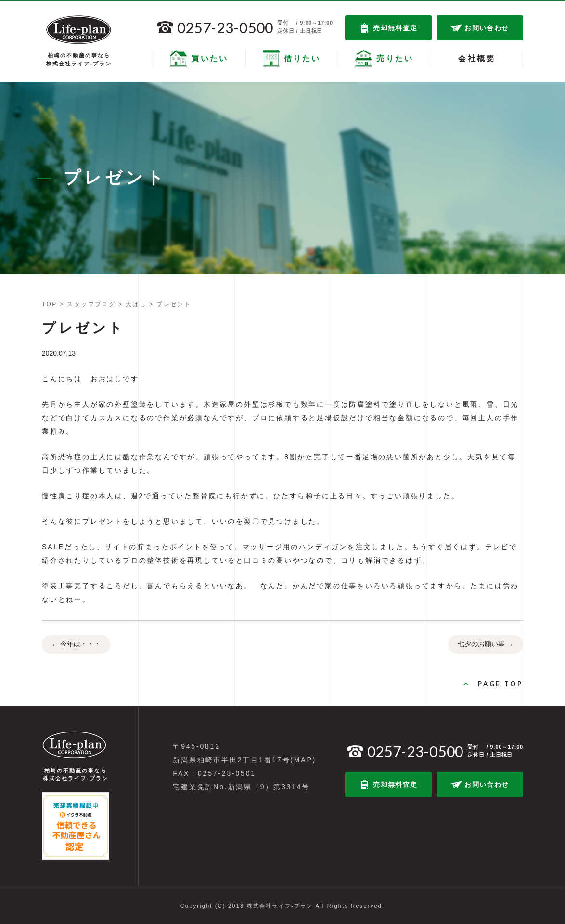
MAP (303, 760)
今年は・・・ (76, 645)
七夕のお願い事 (486, 645)
